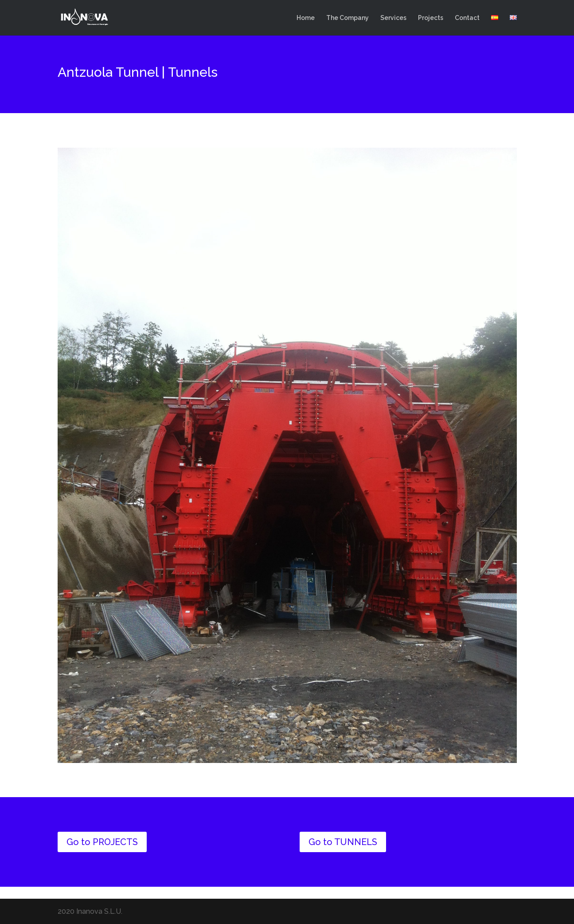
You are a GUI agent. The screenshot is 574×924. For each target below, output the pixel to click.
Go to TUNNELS (343, 842)
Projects (431, 18)
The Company (348, 18)
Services (393, 18)
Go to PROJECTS (102, 842)
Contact (467, 18)
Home (306, 18)
